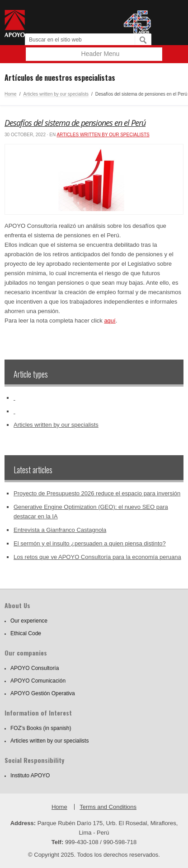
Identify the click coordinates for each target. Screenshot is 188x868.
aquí (110, 321)
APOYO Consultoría (35, 668)
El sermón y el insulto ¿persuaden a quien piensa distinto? (90, 543)
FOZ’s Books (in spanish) (41, 728)
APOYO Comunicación (38, 681)
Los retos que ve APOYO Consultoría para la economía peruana (97, 557)
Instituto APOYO (30, 776)
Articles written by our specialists (56, 94)
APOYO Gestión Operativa (43, 693)
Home (11, 94)
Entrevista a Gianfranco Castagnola (60, 530)
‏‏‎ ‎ (14, 398)
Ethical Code (26, 633)
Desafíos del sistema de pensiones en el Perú (75, 123)
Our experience (29, 621)
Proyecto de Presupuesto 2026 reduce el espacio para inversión (97, 493)
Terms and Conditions (108, 807)
